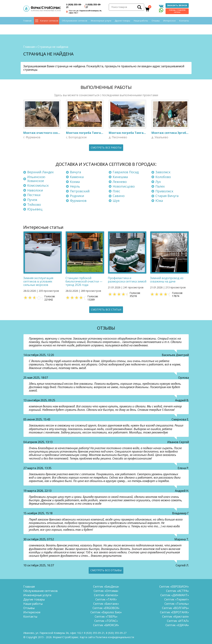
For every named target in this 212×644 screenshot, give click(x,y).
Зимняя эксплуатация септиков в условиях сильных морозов (38, 281)
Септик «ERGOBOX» (106, 607)
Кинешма (120, 176)
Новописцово (124, 186)
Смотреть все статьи (106, 309)
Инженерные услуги (101, 22)
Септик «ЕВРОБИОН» (174, 586)
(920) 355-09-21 (74, 7)
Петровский (80, 190)
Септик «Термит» (177, 599)
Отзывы (156, 22)
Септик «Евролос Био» (106, 612)
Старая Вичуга (167, 195)
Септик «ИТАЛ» (178, 620)
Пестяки (34, 194)
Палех (160, 186)
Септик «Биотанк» (106, 603)
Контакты (184, 22)
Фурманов (78, 200)
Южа (159, 200)
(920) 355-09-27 (93, 7)
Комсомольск (38, 185)
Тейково (34, 204)
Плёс (116, 190)
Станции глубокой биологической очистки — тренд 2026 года (84, 281)
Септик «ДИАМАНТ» (175, 594)
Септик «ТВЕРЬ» (106, 616)
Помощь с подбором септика (177, 12)
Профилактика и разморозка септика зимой (127, 279)
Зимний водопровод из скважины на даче (167, 279)
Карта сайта (87, 636)
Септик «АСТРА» (177, 590)
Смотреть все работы (106, 147)
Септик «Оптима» (106, 590)
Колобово (163, 176)
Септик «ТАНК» (106, 599)
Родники (77, 195)
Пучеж (32, 199)
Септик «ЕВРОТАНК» (174, 612)
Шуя (116, 200)
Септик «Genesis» (106, 594)
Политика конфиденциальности (115, 636)
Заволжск (163, 171)
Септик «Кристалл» (176, 616)
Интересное (169, 22)
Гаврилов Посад (126, 171)
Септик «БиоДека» (106, 586)
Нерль (75, 186)
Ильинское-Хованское (37, 178)
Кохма (75, 181)
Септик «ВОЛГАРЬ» (175, 607)
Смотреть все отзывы (106, 570)
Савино (119, 195)
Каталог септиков (49, 22)
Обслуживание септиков (74, 22)
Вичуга (75, 171)
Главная (27, 22)
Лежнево (120, 181)
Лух (158, 181)
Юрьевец (35, 208)
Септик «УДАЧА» (177, 624)
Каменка (77, 176)
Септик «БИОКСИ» (106, 624)
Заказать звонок (177, 6)
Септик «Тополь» (177, 603)
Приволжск (164, 190)
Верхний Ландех (40, 171)
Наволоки (35, 189)
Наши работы (141, 22)
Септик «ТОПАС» (106, 620)
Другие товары (122, 22)
